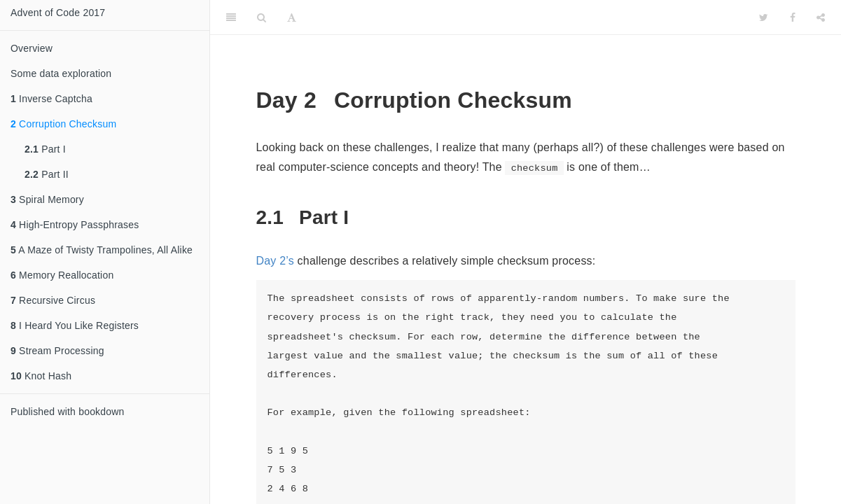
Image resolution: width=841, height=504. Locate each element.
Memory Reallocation (62, 275)
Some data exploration (61, 73)
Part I (45, 149)
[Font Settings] (292, 17)
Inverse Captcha (51, 99)
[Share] (821, 17)
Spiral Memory (47, 199)
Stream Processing (57, 351)
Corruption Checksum (63, 124)
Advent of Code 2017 (58, 13)
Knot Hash (41, 376)
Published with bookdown (68, 412)
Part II (47, 174)
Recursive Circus (53, 300)
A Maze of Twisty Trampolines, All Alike (102, 250)
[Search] (262, 17)
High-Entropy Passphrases (75, 225)
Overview (32, 48)
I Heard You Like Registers (75, 325)
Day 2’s (275, 261)
